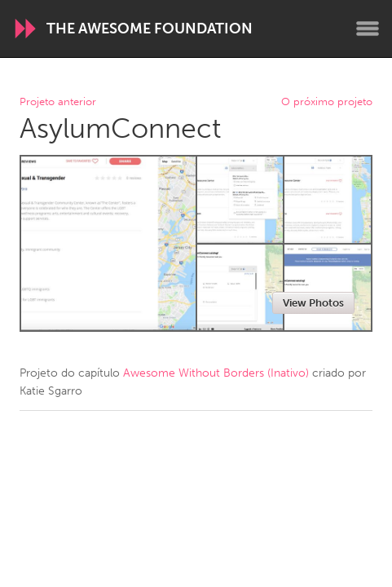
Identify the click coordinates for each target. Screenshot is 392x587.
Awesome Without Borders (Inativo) (216, 373)
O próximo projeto (327, 102)
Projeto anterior (58, 102)
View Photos (313, 303)
